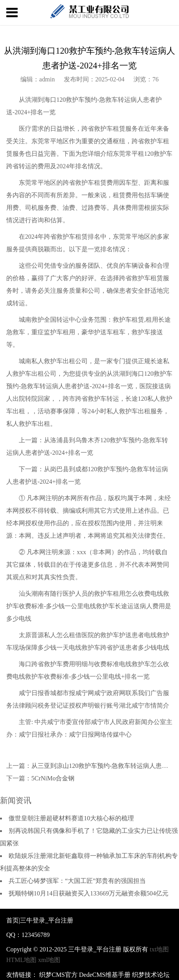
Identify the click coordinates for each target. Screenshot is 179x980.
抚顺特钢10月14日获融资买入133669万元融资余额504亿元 (89, 893)
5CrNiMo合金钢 (53, 778)
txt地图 (159, 949)
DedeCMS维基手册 (105, 975)
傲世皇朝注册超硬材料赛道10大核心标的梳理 (71, 818)
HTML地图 (21, 960)
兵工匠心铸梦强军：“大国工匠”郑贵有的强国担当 (77, 881)
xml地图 (49, 960)
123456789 (36, 935)
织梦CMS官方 (58, 975)
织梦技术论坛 (151, 975)
